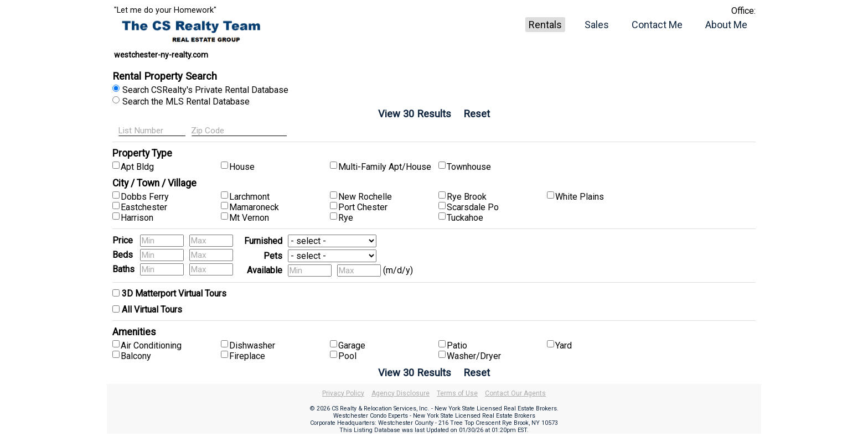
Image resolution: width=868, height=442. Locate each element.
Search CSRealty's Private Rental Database (205, 90)
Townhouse (469, 167)
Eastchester (144, 207)
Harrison (137, 218)
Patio (457, 345)
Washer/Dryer (474, 356)
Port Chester (363, 207)
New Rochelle (365, 197)
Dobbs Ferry (145, 197)
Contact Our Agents (515, 393)
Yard (564, 345)
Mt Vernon (249, 218)
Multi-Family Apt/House (385, 167)
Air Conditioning (151, 345)
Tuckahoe (465, 218)
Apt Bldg (137, 167)
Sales (597, 25)
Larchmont (249, 197)
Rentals (545, 25)
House (242, 167)
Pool (347, 356)
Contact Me (657, 25)
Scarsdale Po (473, 207)
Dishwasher (252, 345)
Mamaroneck (254, 207)
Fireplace (247, 356)
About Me (726, 25)
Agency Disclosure (401, 393)
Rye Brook (467, 197)
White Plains (580, 197)
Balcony (136, 356)
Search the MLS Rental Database (186, 102)
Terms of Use (457, 393)
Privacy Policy (343, 393)
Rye (346, 218)
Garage (352, 345)
